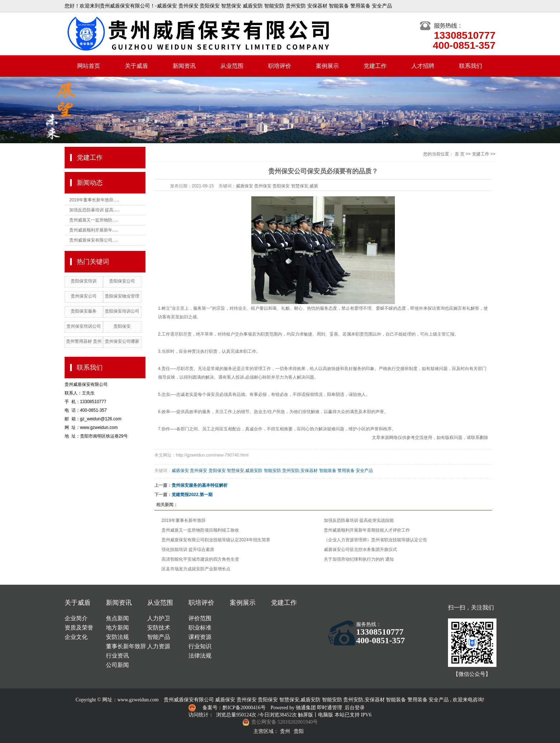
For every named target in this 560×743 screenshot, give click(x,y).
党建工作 (375, 66)
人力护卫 (159, 618)
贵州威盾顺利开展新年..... (94, 230)
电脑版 (326, 715)
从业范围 (232, 66)
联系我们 (471, 66)
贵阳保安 (122, 326)
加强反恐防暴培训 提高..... (94, 210)
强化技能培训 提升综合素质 (188, 550)
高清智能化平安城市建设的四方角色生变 (200, 559)
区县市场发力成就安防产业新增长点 (196, 569)
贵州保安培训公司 (84, 326)
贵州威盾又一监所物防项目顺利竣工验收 (200, 530)
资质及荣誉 (79, 628)
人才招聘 (423, 66)
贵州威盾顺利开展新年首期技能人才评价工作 (367, 530)
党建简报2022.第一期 (192, 495)
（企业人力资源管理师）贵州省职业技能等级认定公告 (375, 540)
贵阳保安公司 (122, 281)
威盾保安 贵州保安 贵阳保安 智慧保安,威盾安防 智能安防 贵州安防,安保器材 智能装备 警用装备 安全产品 (272, 471)
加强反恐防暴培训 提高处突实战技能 (359, 520)
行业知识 (200, 646)
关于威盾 (136, 66)
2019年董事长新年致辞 (184, 520)
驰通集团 (307, 708)
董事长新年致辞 (126, 646)
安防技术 (159, 628)
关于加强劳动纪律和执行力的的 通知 (359, 559)
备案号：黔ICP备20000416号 (235, 708)
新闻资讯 (184, 66)
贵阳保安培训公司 (122, 311)
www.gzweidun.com (138, 700)
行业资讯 (117, 656)
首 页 (460, 154)
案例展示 (327, 66)
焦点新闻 (117, 618)
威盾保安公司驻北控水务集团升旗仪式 (360, 550)
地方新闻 (117, 628)
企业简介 (76, 618)
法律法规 (200, 656)
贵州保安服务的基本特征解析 (200, 485)
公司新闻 (117, 665)
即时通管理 (330, 708)
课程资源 (200, 637)
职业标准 (200, 628)
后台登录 (355, 708)
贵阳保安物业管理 (122, 296)
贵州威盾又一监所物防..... (94, 220)
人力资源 (159, 646)
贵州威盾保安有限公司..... (94, 240)
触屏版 (305, 715)
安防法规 (117, 637)
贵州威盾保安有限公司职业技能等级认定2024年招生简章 (216, 540)
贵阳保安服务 (84, 311)
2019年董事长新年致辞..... (94, 200)
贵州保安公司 (84, 296)
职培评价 (280, 66)
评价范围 (200, 618)
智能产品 (159, 637)
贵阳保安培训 (84, 281)
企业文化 (76, 637)
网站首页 (89, 66)
